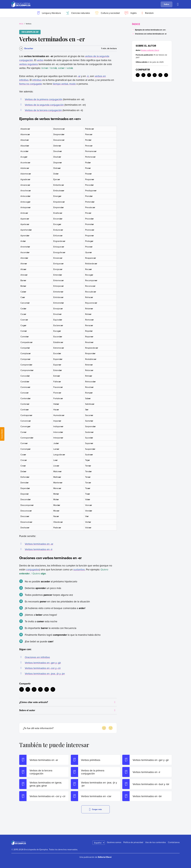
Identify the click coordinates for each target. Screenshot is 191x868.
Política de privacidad (133, 842)
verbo (40, 60)
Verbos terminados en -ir (39, 549)
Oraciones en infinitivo (37, 657)
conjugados (33, 569)
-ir (88, 76)
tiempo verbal (60, 84)
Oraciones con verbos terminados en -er (151, 34)
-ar (79, 76)
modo (72, 84)
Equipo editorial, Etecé (150, 50)
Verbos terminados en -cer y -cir (43, 668)
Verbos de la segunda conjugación (44, 105)
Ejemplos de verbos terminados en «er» (150, 30)
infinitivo (37, 80)
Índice (167, 4)
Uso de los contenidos (156, 842)
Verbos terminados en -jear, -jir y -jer (45, 673)
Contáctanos (174, 842)
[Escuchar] (26, 48)
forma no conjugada (30, 84)
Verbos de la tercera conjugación (43, 110)
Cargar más (96, 809)
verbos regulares (29, 64)
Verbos (29, 24)
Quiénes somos (114, 842)
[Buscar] (178, 4)
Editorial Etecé (105, 857)
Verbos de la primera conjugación (44, 99)
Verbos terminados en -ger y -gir (43, 663)
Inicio (21, 24)
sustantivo (79, 569)
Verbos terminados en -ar (39, 544)
